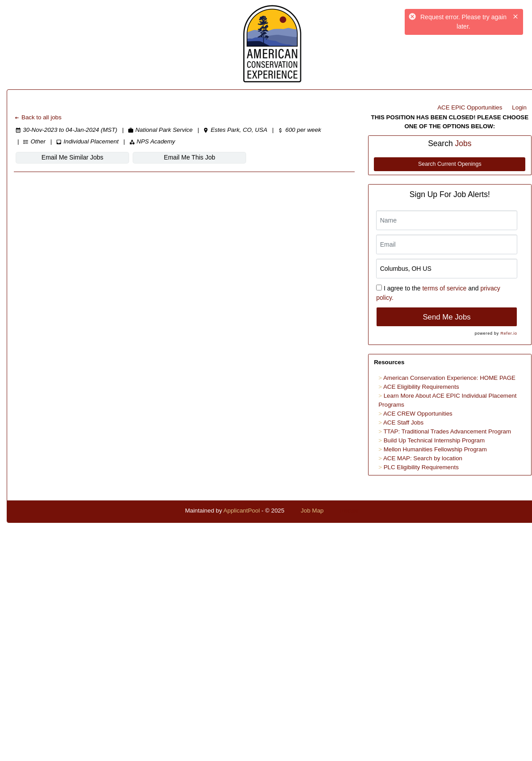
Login (519, 107)
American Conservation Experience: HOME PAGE (449, 378)
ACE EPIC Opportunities (470, 107)
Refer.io (509, 333)
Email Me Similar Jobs (72, 157)
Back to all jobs (38, 117)
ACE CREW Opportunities (418, 414)
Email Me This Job (190, 157)
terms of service (444, 288)
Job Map (312, 511)
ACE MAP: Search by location (423, 458)
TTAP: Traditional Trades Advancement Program (447, 431)
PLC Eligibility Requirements (421, 467)
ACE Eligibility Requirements (421, 387)
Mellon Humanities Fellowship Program (435, 449)
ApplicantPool (242, 511)
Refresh (350, 511)
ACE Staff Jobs (403, 423)
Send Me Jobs (446, 317)
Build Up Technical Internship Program (434, 440)
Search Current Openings (450, 164)
